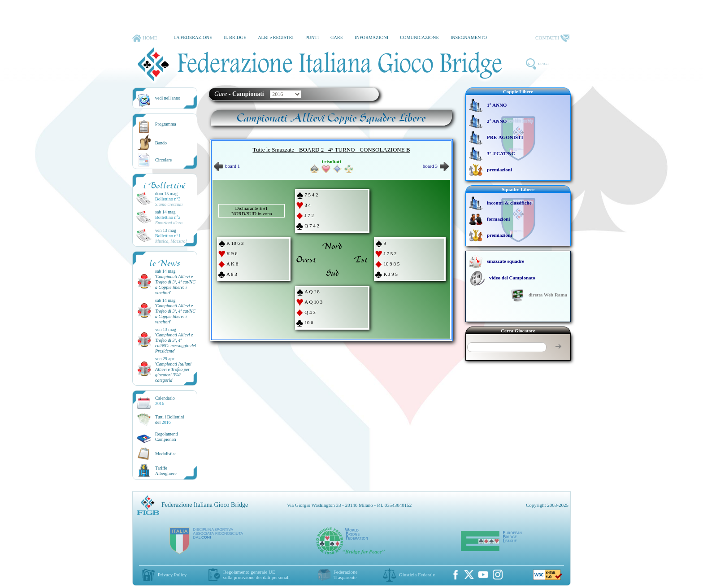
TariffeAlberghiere (166, 471)
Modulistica (166, 454)
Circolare (163, 160)
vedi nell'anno (168, 98)
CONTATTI (552, 38)
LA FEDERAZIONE (193, 37)
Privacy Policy (172, 575)
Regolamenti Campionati (167, 437)
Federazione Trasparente (346, 575)
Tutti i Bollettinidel (170, 420)
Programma (166, 124)
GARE (337, 37)
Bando (161, 143)
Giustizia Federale (417, 575)
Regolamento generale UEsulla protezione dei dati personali (256, 575)
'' (175, 285)
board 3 (436, 166)
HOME (145, 38)
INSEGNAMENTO (469, 37)
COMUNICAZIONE (419, 37)
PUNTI (312, 37)
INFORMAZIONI (371, 37)
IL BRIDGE (235, 37)
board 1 (227, 166)
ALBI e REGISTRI (276, 37)
